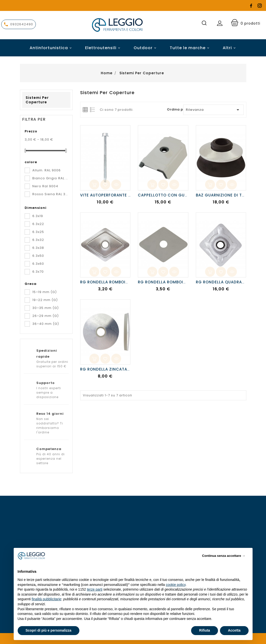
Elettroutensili (103, 48)
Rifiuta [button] (205, 630)
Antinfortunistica (51, 48)
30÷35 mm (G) (46, 308)
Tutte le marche (190, 48)
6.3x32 (38, 240)
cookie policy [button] (176, 585)
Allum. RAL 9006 (47, 170)
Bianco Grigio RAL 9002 (50, 178)
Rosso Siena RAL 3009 (50, 194)
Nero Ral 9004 (45, 186)
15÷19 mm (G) (45, 292)
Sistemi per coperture (37, 100)
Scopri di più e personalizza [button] (49, 630)
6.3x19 (38, 216)
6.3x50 (38, 256)
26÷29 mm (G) (46, 316)
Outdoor (146, 48)
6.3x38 (38, 248)
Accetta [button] (234, 630)
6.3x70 (38, 272)
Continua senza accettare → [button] (224, 556)
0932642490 (22, 24)
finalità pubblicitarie (46, 599)
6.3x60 (38, 264)
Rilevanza (213, 110)
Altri (227, 48)
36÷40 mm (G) (46, 324)
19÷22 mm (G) (45, 300)
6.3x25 (38, 232)
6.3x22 (38, 224)
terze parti (95, 589)
